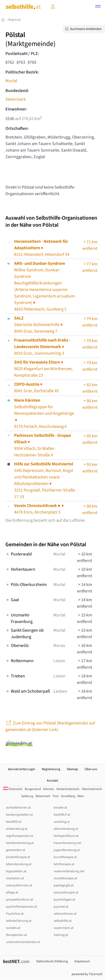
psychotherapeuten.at (21, 907)
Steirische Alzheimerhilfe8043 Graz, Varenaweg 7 (39, 325)
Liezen (59, 661)
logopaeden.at (16, 871)
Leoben (60, 691)
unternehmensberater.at (23, 942)
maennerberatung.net (69, 871)
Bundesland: (17, 91)
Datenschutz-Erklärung (52, 961)
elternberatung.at (66, 829)
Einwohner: (16, 109)
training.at (61, 935)
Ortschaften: (17, 128)
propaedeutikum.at (20, 900)
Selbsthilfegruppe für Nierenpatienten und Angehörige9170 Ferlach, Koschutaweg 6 (44, 413)
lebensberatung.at (19, 864)
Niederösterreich (68, 789)
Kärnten (49, 789)
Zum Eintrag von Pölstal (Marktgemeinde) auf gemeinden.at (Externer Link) (50, 726)
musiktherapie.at (66, 878)
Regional (15, 20)
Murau (59, 646)
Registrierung (51, 769)
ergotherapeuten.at (20, 836)
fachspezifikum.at (66, 836)
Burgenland (33, 789)
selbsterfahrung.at (19, 921)
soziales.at (13, 928)
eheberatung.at (17, 829)
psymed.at (61, 907)
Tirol (55, 796)
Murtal (11, 81)
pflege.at (12, 893)
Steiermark (16, 99)
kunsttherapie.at (65, 857)
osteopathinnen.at (19, 885)
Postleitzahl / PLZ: (22, 54)
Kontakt (52, 781)
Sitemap (72, 769)
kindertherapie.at (18, 857)
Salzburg (27, 796)
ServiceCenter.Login (22, 769)
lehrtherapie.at (64, 864)
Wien (81, 796)
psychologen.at (64, 900)
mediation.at (15, 878)
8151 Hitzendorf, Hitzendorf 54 (42, 248)
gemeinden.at (16, 850)
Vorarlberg (68, 796)
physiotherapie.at (66, 893)
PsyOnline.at (15, 914)
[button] (98, 7)
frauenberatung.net (67, 843)
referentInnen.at (65, 914)
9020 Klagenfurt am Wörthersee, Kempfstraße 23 (43, 369)
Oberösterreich (92, 789)
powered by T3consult (87, 974)
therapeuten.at (16, 935)
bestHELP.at (62, 815)
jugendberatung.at (67, 850)
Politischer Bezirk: (22, 72)
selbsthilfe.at (63, 921)
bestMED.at (14, 822)
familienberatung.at (20, 843)
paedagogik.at (64, 885)
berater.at (60, 808)
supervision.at (64, 928)
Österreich (13, 789)
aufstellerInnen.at (18, 808)
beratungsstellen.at (19, 815)
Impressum (82, 961)
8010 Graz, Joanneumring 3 (42, 347)
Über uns (91, 769)
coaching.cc (62, 822)
